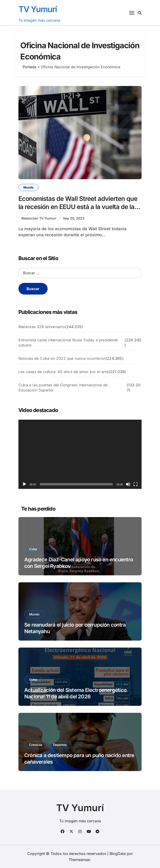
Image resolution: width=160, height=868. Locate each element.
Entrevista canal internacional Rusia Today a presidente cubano (68, 343)
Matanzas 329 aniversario (42, 327)
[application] (80, 454)
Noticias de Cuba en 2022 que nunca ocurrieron (62, 358)
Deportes (60, 745)
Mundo (28, 187)
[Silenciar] (128, 484)
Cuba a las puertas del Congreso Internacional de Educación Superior (63, 388)
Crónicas (36, 745)
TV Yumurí (38, 9)
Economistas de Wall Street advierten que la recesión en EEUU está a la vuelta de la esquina (78, 207)
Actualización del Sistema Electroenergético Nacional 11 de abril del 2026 (75, 693)
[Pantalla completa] (136, 484)
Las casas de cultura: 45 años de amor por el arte (63, 372)
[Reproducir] (24, 484)
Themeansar (79, 860)
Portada (30, 67)
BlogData (118, 854)
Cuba (33, 549)
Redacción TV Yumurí (39, 218)
